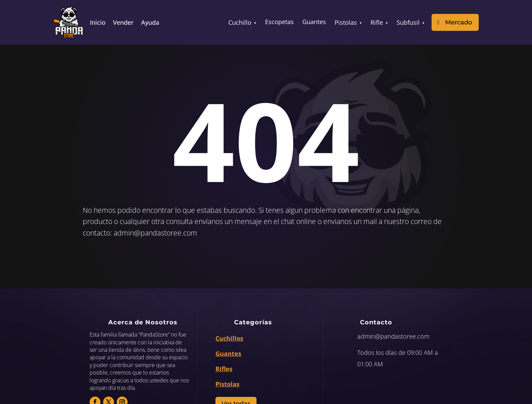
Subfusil (411, 22)
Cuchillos (229, 338)
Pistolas (348, 22)
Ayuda (150, 23)
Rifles (224, 369)
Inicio (98, 23)
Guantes (314, 22)
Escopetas (279, 22)
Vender (123, 23)
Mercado (459, 22)
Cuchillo (242, 22)
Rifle (379, 22)
